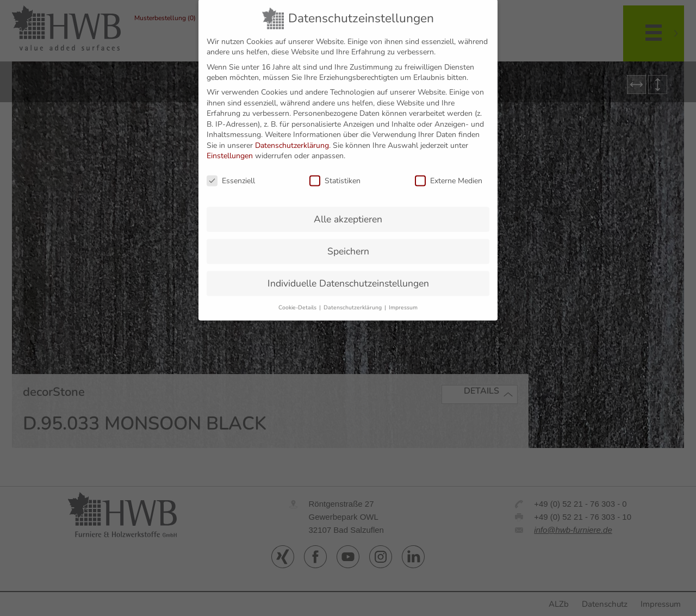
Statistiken (335, 170)
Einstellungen (230, 145)
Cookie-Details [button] (298, 297)
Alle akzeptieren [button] (348, 209)
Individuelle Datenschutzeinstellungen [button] (348, 273)
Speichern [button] (348, 241)
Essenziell (231, 170)
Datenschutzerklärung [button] (353, 297)
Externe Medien (449, 170)
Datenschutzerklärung (292, 135)
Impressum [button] (403, 297)
